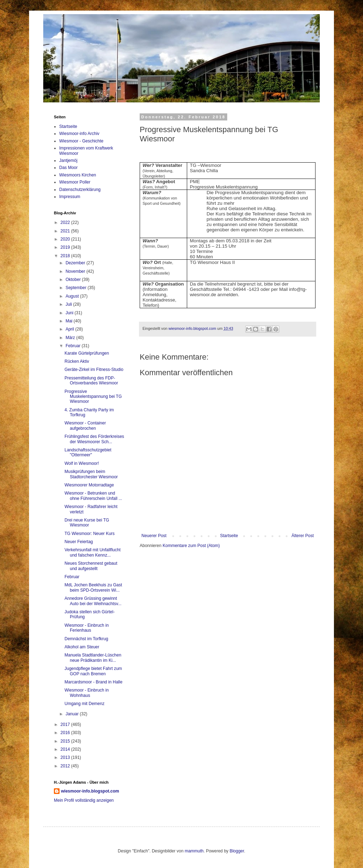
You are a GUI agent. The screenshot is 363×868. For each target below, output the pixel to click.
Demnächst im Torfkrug (86, 639)
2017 (66, 725)
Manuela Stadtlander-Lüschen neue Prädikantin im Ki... (93, 658)
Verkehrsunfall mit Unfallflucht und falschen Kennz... (93, 552)
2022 (66, 222)
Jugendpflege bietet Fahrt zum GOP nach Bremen (93, 671)
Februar (74, 346)
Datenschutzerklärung (80, 190)
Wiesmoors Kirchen (78, 175)
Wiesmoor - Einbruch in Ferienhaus (87, 628)
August (73, 296)
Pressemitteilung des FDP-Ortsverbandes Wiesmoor (91, 381)
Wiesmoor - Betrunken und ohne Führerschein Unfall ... (93, 496)
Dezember (76, 263)
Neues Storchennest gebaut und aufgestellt (91, 566)
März (71, 338)
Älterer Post (303, 536)
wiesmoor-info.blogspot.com (90, 791)
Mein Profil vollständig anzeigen (84, 800)
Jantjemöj (68, 160)
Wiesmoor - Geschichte (81, 141)
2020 (66, 239)
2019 (66, 247)
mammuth (194, 851)
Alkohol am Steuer (82, 647)
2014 (66, 749)
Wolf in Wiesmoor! (82, 463)
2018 (66, 256)
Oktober (74, 280)
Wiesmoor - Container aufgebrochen (85, 425)
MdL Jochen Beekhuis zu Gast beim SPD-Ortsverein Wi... (93, 587)
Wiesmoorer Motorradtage (89, 485)
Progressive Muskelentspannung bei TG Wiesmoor (93, 397)
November (76, 271)
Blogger (237, 851)
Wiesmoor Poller (75, 182)
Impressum (70, 197)
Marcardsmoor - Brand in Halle (93, 682)
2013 (66, 757)
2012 (66, 766)
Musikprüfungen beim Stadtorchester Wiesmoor (91, 474)
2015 (66, 741)
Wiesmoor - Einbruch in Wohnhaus (87, 693)
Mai (70, 321)
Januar (73, 714)
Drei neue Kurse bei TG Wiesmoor (87, 523)
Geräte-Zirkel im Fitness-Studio (94, 370)
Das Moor (68, 168)
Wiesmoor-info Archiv (79, 134)
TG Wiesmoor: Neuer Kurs (90, 534)
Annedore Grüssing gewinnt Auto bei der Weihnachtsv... (93, 601)
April (70, 329)
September (77, 288)
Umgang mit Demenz (85, 704)
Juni (70, 313)
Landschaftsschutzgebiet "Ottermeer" (88, 452)
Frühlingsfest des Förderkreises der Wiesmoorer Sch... (94, 439)
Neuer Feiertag (79, 542)
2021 (66, 231)
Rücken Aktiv (77, 361)
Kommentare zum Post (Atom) (191, 546)
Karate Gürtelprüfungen (87, 353)
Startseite (229, 536)
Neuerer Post (154, 536)
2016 (66, 733)
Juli (69, 304)
